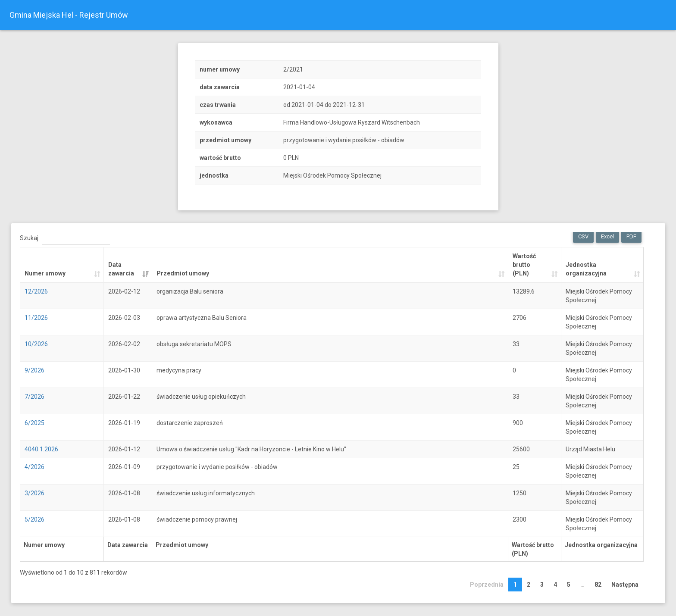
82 (598, 585)
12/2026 (36, 291)
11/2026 (36, 318)
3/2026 (34, 493)
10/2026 (36, 344)
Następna (625, 585)
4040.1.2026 (41, 449)
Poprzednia (487, 585)
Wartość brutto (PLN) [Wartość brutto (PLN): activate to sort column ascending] (524, 265)
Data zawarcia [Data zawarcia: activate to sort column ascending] (121, 269)
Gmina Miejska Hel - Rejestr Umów (69, 15)
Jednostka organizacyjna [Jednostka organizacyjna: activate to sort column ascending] (586, 269)
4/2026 (34, 467)
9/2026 (34, 370)
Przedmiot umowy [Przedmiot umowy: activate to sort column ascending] (182, 273)
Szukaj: (64, 238)
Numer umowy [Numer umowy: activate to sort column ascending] (45, 273)
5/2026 (34, 519)
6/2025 (34, 423)
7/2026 (34, 397)
